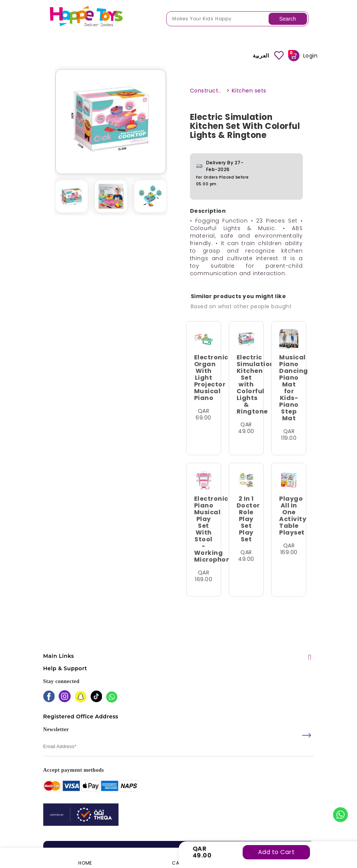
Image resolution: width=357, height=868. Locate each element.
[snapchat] (81, 698)
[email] (179, 747)
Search (287, 19)
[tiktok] (96, 697)
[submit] (307, 735)
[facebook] (49, 697)
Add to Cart (276, 852)
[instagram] (65, 697)
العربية (261, 56)
